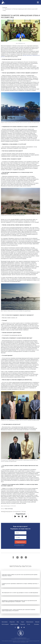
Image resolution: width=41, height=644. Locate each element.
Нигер (24, 512)
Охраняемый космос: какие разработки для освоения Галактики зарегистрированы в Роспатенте (18, 610)
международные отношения (11, 512)
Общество (12, 622)
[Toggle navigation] (38, 2)
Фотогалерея (5, 624)
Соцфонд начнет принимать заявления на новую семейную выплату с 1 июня (20, 584)
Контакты (37, 624)
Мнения (37, 622)
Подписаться (20, 542)
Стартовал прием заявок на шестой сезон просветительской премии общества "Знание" (20, 575)
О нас (29, 624)
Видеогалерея (14, 624)
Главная (5, 7)
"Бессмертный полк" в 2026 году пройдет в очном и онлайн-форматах (20, 593)
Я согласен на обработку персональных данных (20, 545)
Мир (18, 622)
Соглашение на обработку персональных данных (21, 639)
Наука (23, 622)
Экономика (5, 622)
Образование (30, 622)
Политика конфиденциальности (20, 638)
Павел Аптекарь (9, 509)
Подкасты (23, 624)
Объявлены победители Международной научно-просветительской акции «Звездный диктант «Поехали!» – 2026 (19, 601)
